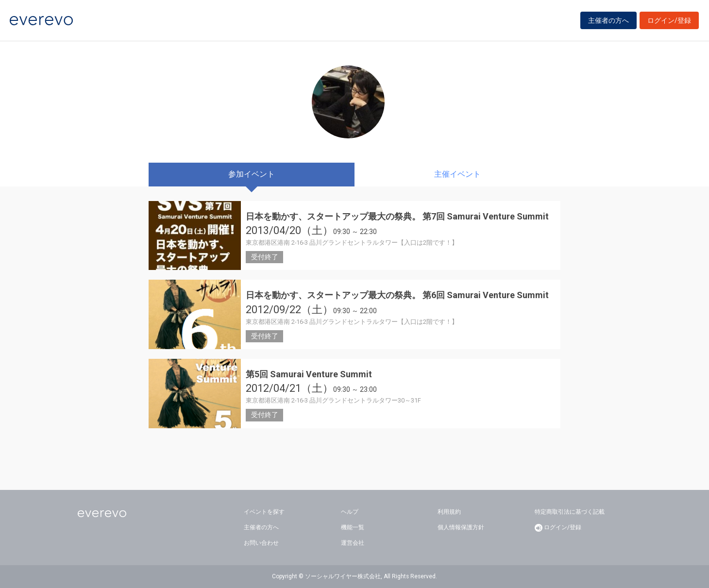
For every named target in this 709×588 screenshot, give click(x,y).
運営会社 (353, 543)
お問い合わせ (261, 543)
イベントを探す (264, 512)
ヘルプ (350, 512)
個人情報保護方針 (461, 527)
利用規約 (449, 512)
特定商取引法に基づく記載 (570, 512)
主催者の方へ (608, 20)
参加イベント (252, 174)
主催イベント (457, 174)
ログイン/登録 (669, 20)
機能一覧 (353, 527)
